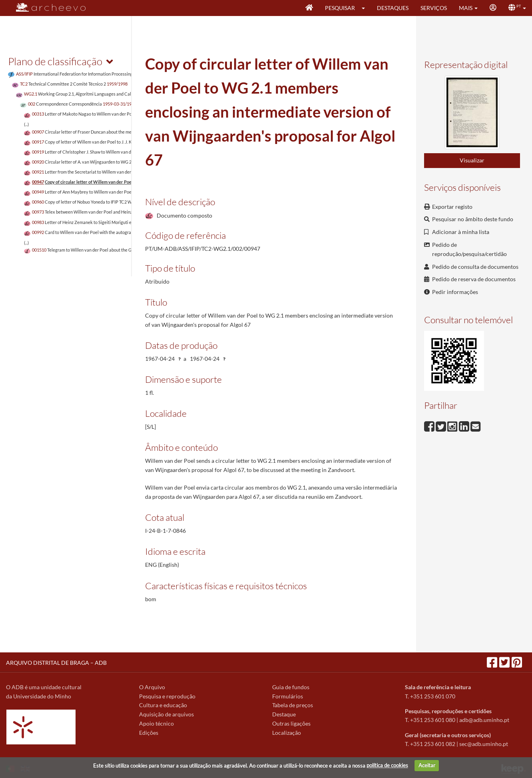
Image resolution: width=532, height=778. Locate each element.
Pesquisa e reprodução (167, 696)
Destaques (393, 8)
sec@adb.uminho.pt (484, 744)
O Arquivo (152, 687)
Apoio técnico (156, 723)
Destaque (284, 714)
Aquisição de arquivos (166, 714)
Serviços (434, 8)
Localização (287, 733)
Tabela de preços (293, 705)
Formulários (288, 696)
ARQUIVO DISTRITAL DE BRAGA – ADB (56, 663)
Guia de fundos (291, 687)
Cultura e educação (163, 705)
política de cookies (387, 765)
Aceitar (427, 765)
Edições (149, 733)
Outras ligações (291, 723)
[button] (366, 8)
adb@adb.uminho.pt (484, 720)
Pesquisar (340, 8)
